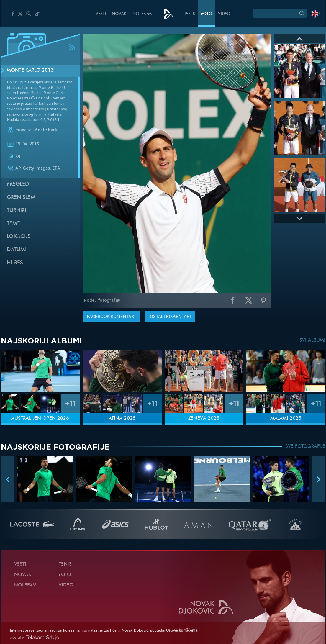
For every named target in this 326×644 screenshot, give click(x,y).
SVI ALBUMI (312, 340)
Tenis (190, 14)
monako (23, 130)
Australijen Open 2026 (40, 419)
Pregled (18, 184)
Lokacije (19, 237)
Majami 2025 (286, 419)
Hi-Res (15, 263)
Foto (207, 14)
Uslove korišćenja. (182, 630)
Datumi (17, 250)
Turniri (17, 210)
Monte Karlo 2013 (30, 71)
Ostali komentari (170, 317)
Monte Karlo (46, 130)
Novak (119, 14)
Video (224, 14)
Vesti (101, 14)
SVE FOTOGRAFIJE (305, 447)
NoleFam (142, 14)
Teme (13, 224)
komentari (111, 317)
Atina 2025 (122, 419)
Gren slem (21, 198)
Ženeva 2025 (204, 419)
